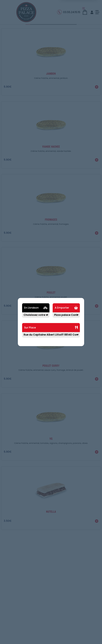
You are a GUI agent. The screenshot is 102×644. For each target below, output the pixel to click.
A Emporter (62, 308)
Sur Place (30, 328)
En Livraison (31, 308)
